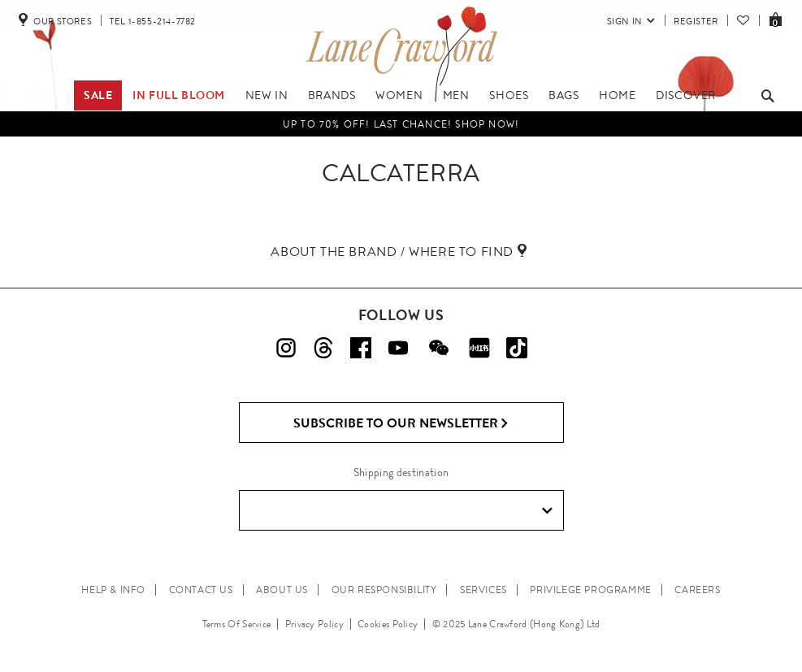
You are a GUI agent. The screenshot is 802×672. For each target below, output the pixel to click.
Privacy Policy (314, 624)
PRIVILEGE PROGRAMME (590, 590)
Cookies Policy (388, 624)
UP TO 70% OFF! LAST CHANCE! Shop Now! (401, 124)
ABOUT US (282, 590)
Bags (564, 95)
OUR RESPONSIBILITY (384, 590)
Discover (686, 95)
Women (399, 95)
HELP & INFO (113, 590)
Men (456, 95)
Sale (98, 95)
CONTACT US (201, 590)
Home (617, 95)
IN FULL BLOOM (179, 95)
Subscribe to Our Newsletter (401, 423)
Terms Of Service (237, 624)
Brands (332, 95)
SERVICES (483, 590)
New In (267, 95)
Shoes (509, 95)
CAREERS (697, 590)
